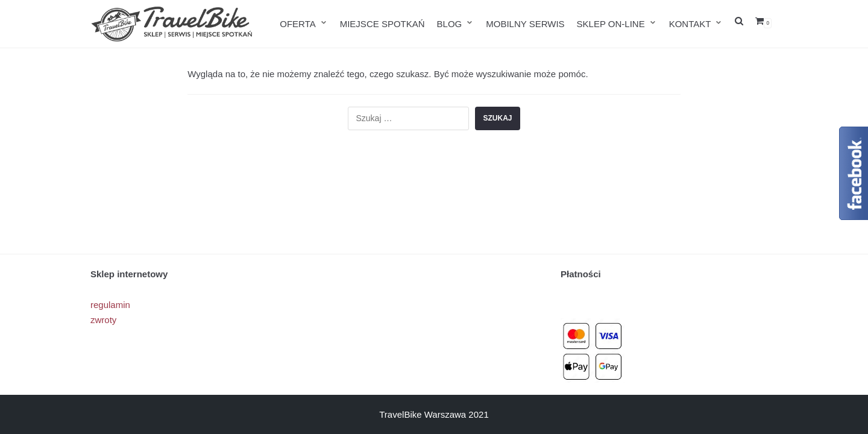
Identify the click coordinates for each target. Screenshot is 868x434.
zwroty (103, 320)
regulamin (110, 305)
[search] (739, 24)
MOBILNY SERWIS (525, 24)
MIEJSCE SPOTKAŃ (382, 24)
